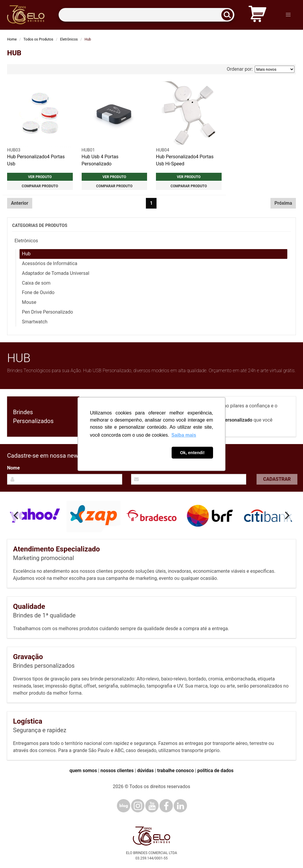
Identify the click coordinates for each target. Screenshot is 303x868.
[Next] (286, 516)
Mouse (29, 302)
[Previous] (17, 516)
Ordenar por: (261, 69)
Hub (26, 254)
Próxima (283, 203)
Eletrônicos (69, 39)
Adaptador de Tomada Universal (56, 273)
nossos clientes (117, 771)
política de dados (215, 771)
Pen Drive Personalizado (47, 312)
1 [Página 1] (151, 203)
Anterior (20, 203)
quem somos (83, 771)
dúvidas (145, 771)
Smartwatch (35, 322)
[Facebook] (166, 806)
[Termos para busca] (146, 15)
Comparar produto (40, 186)
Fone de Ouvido (38, 292)
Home (12, 39)
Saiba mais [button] (184, 435)
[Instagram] (138, 806)
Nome (13, 468)
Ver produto (40, 177)
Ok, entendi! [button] (192, 453)
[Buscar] (229, 15)
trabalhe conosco (175, 771)
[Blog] (124, 806)
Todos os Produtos (38, 39)
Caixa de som (36, 283)
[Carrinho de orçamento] (257, 15)
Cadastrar (277, 479)
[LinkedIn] (180, 806)
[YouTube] (152, 806)
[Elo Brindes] (26, 15)
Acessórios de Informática (50, 263)
